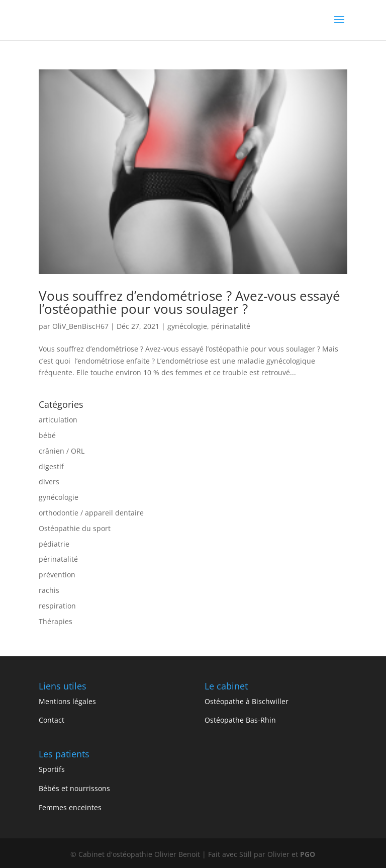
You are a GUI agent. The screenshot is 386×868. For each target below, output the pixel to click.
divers (49, 482)
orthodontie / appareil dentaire (91, 513)
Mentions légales (67, 701)
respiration (57, 606)
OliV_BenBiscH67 (80, 326)
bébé (47, 435)
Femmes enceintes (70, 807)
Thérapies (56, 621)
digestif (51, 466)
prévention (57, 575)
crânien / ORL (62, 451)
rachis (49, 590)
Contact (52, 720)
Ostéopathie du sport (75, 528)
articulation (58, 420)
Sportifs (52, 769)
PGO (308, 854)
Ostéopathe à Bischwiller (247, 701)
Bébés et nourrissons (74, 788)
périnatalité (231, 326)
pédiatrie (54, 544)
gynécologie (187, 326)
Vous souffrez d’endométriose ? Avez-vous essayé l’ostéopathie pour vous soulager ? (189, 302)
